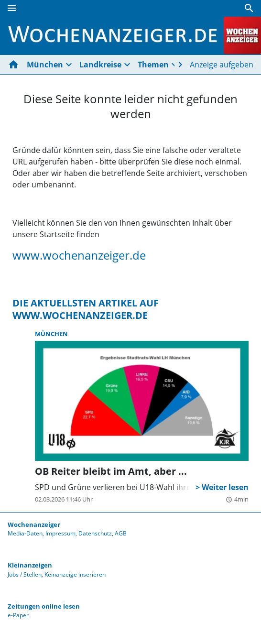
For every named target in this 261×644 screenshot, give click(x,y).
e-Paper (18, 615)
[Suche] (249, 8)
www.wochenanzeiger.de (79, 255)
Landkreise (100, 65)
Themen (153, 65)
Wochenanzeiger (34, 524)
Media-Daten (25, 533)
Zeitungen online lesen (44, 606)
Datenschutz (95, 533)
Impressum (60, 533)
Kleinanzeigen (30, 565)
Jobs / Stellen (25, 574)
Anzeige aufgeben (222, 65)
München (45, 65)
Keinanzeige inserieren (75, 574)
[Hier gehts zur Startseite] (15, 65)
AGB (121, 533)
